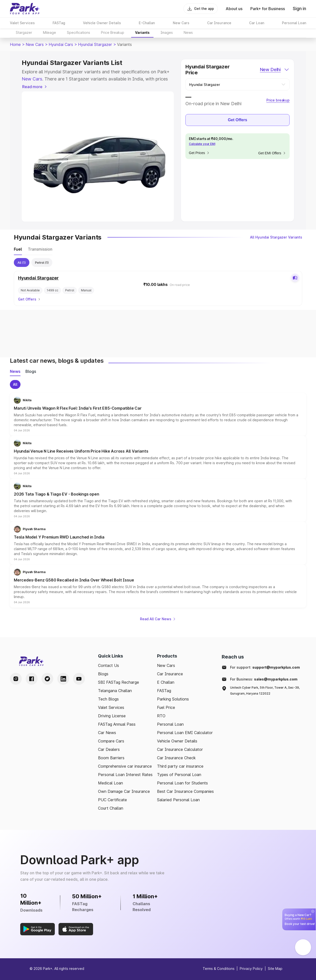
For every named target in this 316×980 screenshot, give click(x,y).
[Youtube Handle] (79, 679)
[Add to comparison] (295, 278)
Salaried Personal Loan (178, 800)
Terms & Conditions (219, 969)
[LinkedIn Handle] (63, 679)
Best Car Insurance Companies (185, 791)
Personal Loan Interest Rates (125, 775)
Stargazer (24, 32)
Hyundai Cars (61, 44)
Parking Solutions (173, 699)
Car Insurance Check (176, 758)
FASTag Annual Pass (117, 724)
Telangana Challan (115, 691)
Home (15, 44)
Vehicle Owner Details (177, 741)
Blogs (103, 674)
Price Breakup (113, 32)
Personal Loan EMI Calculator (185, 733)
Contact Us (109, 665)
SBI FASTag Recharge (118, 682)
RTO (161, 716)
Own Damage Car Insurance (124, 791)
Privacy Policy (251, 969)
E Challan (166, 682)
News (188, 32)
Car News (107, 733)
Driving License (112, 716)
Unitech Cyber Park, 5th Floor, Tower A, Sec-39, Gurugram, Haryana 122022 (265, 690)
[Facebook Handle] (32, 679)
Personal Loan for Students (182, 783)
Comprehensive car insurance (125, 766)
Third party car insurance (180, 766)
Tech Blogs (108, 699)
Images (167, 32)
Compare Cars (111, 741)
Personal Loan (170, 724)
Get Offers (237, 120)
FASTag (164, 691)
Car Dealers (109, 749)
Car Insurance (170, 674)
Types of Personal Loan (179, 775)
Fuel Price (166, 707)
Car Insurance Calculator (180, 749)
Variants (142, 32)
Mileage (49, 32)
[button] (158, 414)
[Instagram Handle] (16, 679)
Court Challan (111, 808)
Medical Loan (110, 783)
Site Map (275, 969)
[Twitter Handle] (47, 679)
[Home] (25, 9)
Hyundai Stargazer (95, 44)
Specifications (79, 32)
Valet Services (111, 707)
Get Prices (199, 153)
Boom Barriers (111, 758)
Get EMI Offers (272, 153)
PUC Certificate (112, 800)
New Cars (35, 44)
